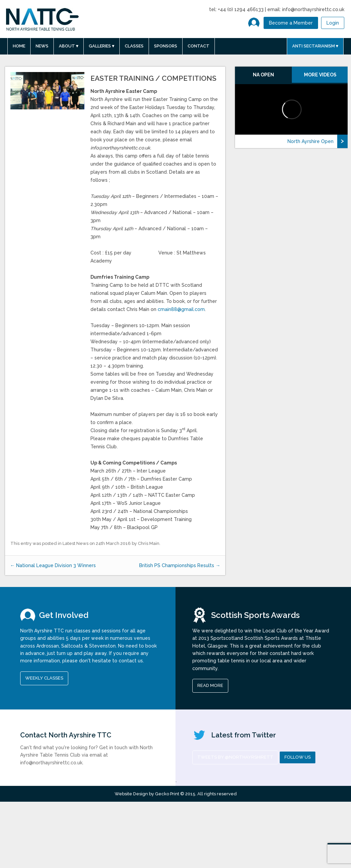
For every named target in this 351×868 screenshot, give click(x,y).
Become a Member (291, 23)
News (42, 46)
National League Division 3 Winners (53, 565)
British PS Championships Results (180, 565)
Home (19, 46)
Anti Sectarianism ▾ (315, 46)
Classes (134, 46)
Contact (199, 46)
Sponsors (166, 46)
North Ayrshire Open (310, 141)
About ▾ (69, 46)
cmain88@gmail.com (181, 309)
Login (333, 23)
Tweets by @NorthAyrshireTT (235, 757)
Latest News (75, 543)
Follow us (298, 757)
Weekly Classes (44, 678)
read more (210, 685)
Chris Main (149, 543)
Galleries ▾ (102, 46)
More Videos (320, 75)
